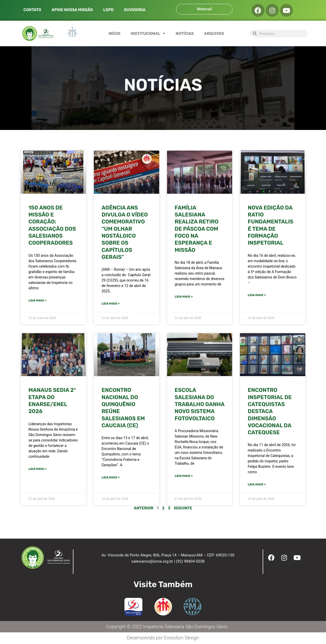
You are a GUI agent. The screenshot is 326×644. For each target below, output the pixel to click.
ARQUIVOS (214, 34)
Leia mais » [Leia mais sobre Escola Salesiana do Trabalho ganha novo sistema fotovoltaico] (184, 476)
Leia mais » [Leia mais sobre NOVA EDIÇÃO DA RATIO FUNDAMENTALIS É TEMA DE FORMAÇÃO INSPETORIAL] (257, 295)
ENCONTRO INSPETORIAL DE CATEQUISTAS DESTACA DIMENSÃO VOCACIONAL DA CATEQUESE (270, 411)
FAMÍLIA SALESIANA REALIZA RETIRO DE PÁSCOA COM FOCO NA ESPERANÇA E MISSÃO (197, 229)
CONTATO (32, 10)
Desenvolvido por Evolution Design (163, 638)
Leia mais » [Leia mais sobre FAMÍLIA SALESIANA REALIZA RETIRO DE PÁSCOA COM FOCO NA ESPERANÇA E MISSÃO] (184, 297)
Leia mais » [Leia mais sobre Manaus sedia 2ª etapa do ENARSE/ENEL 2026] (37, 469)
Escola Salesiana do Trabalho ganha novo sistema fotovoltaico (200, 404)
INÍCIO (115, 34)
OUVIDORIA (135, 10)
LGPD (108, 10)
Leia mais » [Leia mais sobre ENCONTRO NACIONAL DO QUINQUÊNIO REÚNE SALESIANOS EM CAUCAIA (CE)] (111, 478)
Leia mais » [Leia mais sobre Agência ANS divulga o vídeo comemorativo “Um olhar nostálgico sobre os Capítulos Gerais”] (111, 304)
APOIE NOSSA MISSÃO (72, 10)
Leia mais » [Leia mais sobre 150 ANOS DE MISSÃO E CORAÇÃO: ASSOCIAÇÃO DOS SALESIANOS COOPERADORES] (37, 301)
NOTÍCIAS (185, 34)
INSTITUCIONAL (148, 33)
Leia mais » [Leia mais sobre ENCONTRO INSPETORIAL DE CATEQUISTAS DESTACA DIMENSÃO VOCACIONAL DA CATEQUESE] (257, 485)
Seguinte (183, 509)
